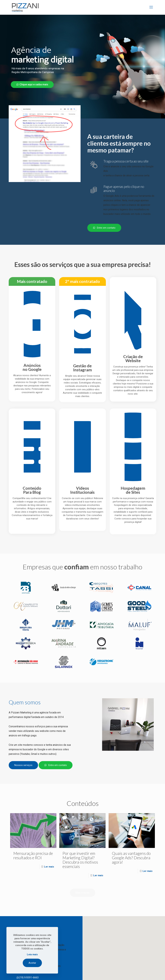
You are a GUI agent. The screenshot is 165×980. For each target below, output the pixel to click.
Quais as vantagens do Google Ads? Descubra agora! (131, 858)
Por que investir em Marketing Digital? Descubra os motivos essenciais (80, 860)
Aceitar (32, 963)
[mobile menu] (151, 7)
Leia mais (32, 954)
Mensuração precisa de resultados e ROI (33, 855)
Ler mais (49, 867)
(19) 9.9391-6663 (28, 977)
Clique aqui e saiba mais (32, 84)
